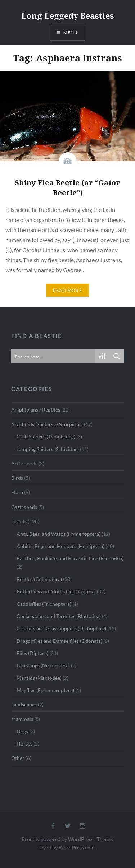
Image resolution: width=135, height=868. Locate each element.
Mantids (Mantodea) (39, 678)
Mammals (22, 719)
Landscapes (24, 704)
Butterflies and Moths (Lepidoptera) (56, 591)
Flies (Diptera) (32, 653)
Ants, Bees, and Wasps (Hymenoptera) (58, 534)
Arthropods (24, 463)
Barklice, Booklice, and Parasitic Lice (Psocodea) (70, 558)
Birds (17, 478)
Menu (71, 33)
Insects (19, 521)
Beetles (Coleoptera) (39, 579)
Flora (17, 492)
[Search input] (53, 356)
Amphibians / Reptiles (36, 410)
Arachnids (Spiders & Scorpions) (47, 424)
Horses (24, 744)
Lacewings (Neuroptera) (43, 665)
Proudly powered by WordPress (57, 839)
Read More (67, 290)
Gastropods (24, 507)
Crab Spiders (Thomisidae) (46, 437)
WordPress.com (77, 847)
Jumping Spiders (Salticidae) (48, 449)
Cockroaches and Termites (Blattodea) (59, 616)
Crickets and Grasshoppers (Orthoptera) (61, 628)
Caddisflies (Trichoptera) (44, 604)
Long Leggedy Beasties (67, 15)
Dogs (22, 731)
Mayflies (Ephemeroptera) (45, 690)
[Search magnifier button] (117, 356)
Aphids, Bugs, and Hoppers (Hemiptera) (60, 546)
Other (18, 758)
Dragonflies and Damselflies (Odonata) (59, 641)
